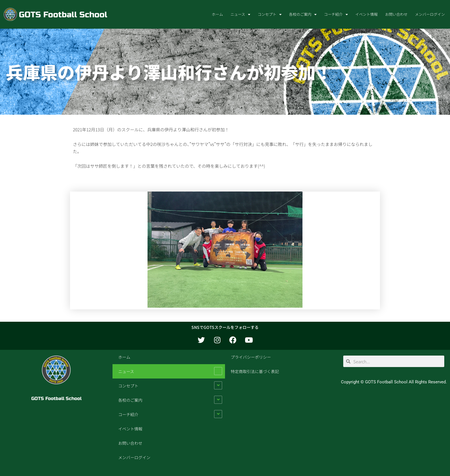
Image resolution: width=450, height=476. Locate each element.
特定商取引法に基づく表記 (255, 371)
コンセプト (270, 14)
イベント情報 (366, 14)
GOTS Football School (56, 398)
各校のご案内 (303, 14)
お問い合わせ (396, 14)
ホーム (217, 14)
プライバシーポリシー (251, 357)
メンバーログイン (430, 14)
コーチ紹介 (336, 14)
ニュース (240, 14)
